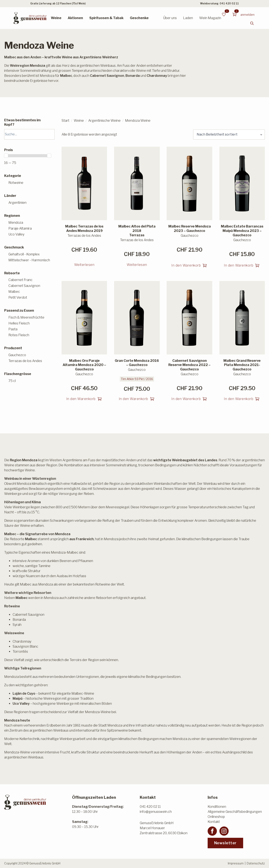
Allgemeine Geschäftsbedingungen (235, 812)
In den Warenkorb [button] (186, 265)
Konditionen (217, 807)
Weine (56, 18)
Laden (188, 18)
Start (65, 121)
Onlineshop (216, 817)
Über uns (170, 18)
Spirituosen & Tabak (106, 18)
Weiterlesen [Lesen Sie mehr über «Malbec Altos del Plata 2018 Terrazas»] (137, 265)
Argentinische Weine (104, 121)
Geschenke (139, 18)
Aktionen (75, 18)
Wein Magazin (210, 18)
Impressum (236, 863)
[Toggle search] (252, 23)
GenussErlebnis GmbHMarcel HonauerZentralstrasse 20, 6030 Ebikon (164, 828)
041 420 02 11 (229, 3)
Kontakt (214, 822)
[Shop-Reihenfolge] (229, 135)
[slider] (6, 156)
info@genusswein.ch (156, 812)
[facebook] (212, 831)
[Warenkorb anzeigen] (235, 14)
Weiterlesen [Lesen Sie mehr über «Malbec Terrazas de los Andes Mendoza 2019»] (84, 265)
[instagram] (224, 831)
